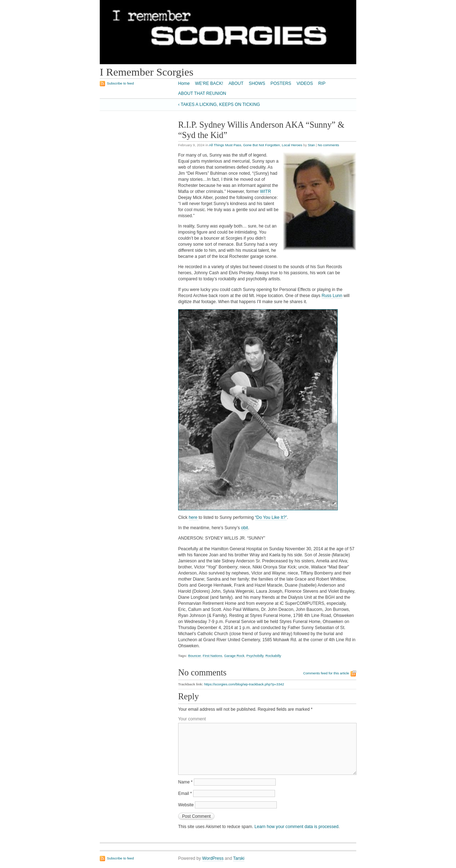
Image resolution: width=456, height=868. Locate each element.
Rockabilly (273, 656)
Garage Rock (234, 656)
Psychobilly (255, 656)
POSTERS (281, 83)
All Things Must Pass (225, 145)
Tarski (239, 858)
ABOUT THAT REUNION (202, 93)
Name (185, 782)
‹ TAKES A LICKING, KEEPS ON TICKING (219, 104)
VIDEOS (305, 83)
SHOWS (257, 83)
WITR (266, 192)
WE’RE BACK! (209, 83)
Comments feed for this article (326, 673)
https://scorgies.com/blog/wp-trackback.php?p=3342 (244, 684)
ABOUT (236, 83)
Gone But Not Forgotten (261, 145)
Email (185, 793)
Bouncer (195, 656)
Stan (311, 145)
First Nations (213, 656)
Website (186, 805)
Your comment (192, 719)
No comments (328, 145)
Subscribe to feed (120, 83)
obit (245, 528)
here (194, 517)
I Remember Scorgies (147, 72)
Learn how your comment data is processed (296, 827)
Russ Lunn (332, 296)
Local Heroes (292, 145)
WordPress (213, 858)
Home (184, 83)
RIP (322, 83)
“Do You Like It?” (271, 517)
